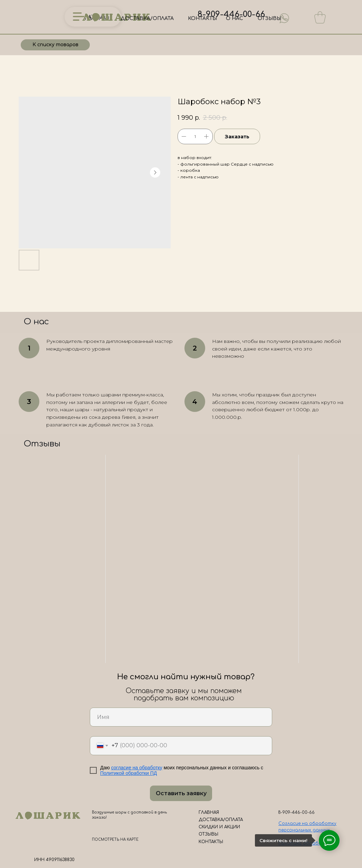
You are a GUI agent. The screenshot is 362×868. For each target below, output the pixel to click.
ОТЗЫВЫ (269, 18)
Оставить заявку (181, 793)
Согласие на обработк (306, 823)
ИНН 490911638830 (54, 860)
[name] (181, 717)
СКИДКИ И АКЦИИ (219, 827)
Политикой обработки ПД (128, 773)
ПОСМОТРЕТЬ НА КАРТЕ (115, 840)
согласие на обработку (137, 768)
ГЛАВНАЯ (209, 812)
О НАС (235, 18)
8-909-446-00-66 (231, 14)
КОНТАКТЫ (202, 18)
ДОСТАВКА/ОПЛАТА (147, 18)
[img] (284, 18)
